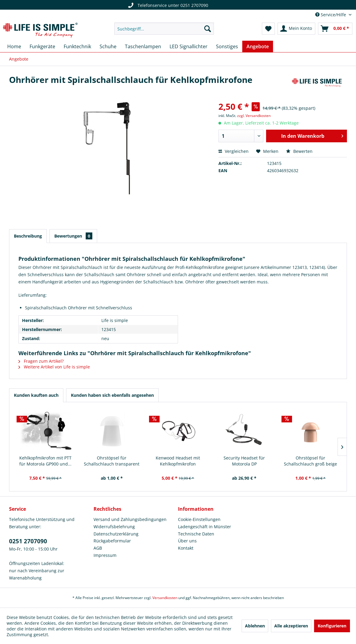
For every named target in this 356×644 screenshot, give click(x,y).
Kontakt (186, 548)
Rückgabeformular (112, 541)
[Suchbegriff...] (164, 29)
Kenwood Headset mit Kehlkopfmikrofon (178, 461)
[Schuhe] (108, 46)
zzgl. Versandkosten (254, 116)
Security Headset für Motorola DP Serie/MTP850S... (244, 461)
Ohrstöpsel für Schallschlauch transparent (112, 461)
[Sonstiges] (227, 46)
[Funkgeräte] (42, 46)
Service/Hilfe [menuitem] (331, 15)
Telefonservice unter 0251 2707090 (167, 5)
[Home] (14, 46)
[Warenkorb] (335, 29)
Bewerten (299, 151)
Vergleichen (234, 151)
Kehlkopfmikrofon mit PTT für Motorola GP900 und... (45, 461)
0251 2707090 (28, 541)
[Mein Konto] (296, 29)
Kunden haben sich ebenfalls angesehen (112, 395)
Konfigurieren (332, 626)
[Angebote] (258, 46)
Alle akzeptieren (291, 626)
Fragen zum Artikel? (41, 361)
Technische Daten (196, 534)
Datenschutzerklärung (116, 534)
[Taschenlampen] (143, 46)
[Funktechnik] (77, 46)
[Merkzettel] (268, 29)
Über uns (187, 541)
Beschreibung (28, 236)
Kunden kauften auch (36, 395)
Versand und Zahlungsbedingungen (130, 519)
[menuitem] (164, 29)
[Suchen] (208, 29)
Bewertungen (73, 236)
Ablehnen (255, 626)
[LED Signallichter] (189, 46)
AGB (98, 548)
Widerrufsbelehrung (114, 527)
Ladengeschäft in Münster (205, 527)
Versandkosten (165, 598)
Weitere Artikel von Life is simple (54, 367)
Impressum (105, 555)
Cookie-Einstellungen (199, 519)
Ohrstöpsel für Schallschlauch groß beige (310, 461)
